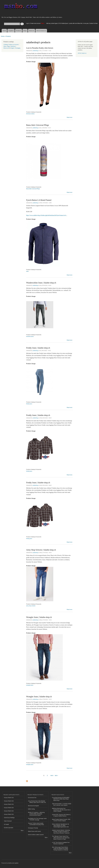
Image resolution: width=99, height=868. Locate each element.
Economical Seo (32, 798)
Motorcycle (6, 48)
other (27, 271)
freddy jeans (29, 404)
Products (19, 31)
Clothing (6, 45)
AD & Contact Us (41, 31)
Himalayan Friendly (33, 828)
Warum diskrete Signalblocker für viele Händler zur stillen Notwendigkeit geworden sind (61, 826)
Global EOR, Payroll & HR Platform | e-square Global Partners (61, 815)
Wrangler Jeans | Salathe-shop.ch (39, 617)
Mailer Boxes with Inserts (34, 831)
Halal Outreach (8, 821)
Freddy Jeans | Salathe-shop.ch (38, 348)
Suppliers (11, 31)
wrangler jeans (30, 685)
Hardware (13, 46)
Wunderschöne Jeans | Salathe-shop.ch (41, 283)
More (22, 831)
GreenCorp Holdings (9, 818)
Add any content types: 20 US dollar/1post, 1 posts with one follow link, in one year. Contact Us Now (72, 23)
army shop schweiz (31, 606)
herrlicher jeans (30, 336)
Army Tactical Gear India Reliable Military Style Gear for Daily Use (37, 802)
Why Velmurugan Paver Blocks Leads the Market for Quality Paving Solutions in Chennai (60, 849)
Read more (69, 117)
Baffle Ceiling (31, 809)
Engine (12, 48)
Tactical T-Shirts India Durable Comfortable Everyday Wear (36, 824)
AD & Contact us (82, 53)
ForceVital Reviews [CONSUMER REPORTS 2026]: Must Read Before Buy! (61, 799)
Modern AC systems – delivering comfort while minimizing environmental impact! (36, 814)
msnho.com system (13, 863)
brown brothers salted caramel (36, 835)
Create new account (35, 23)
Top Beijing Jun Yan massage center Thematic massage (37, 819)
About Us (31, 31)
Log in (28, 23)
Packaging (18, 48)
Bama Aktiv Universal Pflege (38, 125)
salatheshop (35, 51)
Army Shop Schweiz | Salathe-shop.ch (41, 550)
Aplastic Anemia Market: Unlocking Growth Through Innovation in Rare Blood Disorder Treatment (61, 832)
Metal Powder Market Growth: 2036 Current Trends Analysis (61, 820)
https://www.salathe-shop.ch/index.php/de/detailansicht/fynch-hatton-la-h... (47, 215)
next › (52, 775)
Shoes (5, 46)
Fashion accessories (14, 45)
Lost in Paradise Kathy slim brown (40, 48)
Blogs (25, 31)
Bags (9, 46)
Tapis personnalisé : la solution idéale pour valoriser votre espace (62, 804)
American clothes (30, 114)
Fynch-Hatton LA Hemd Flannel (39, 200)
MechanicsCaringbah (33, 806)
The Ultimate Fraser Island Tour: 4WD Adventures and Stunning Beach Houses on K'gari (61, 838)
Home (4, 31)
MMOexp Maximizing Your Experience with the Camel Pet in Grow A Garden (61, 810)
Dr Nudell (6, 824)
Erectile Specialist (9, 828)
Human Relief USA (9, 798)
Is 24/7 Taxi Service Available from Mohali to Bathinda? (61, 843)
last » (56, 775)
